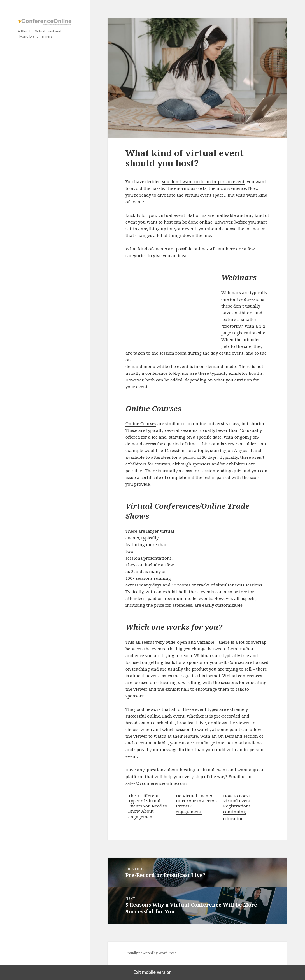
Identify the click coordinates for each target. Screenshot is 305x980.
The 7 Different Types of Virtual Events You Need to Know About (148, 803)
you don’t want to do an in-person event (203, 181)
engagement (141, 817)
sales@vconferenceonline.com (156, 783)
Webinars (231, 292)
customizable (229, 605)
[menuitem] (149, 807)
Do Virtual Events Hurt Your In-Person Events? (196, 801)
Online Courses (141, 423)
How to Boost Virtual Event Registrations (237, 801)
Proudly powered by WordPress (151, 953)
